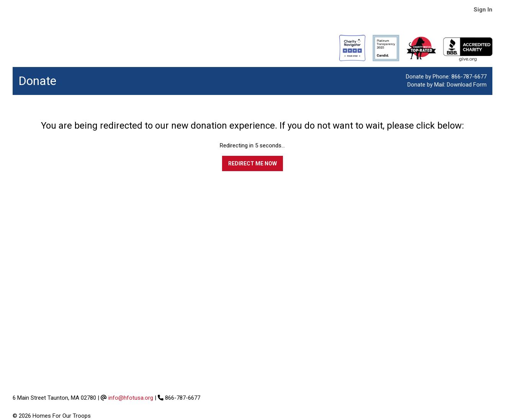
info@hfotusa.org (131, 398)
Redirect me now (253, 163)
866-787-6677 (469, 77)
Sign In (483, 10)
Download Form (467, 85)
